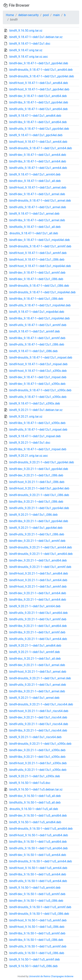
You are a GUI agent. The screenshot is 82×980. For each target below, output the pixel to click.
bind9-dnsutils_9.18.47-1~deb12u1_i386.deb (39, 286)
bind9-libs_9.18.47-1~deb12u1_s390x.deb (37, 423)
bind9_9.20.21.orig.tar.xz (26, 417)
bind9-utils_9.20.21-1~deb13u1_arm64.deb (38, 639)
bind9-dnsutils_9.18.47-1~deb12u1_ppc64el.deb (42, 76)
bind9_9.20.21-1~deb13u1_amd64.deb (35, 646)
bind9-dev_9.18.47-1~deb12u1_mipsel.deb (38, 377)
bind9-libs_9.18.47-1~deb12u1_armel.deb (37, 220)
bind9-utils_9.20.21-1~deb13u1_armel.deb (38, 685)
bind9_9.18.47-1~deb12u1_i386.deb (34, 351)
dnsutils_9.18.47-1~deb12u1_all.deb (34, 233)
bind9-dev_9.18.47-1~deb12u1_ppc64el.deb (39, 63)
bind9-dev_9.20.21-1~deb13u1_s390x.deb (38, 750)
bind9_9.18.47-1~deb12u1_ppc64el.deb (36, 135)
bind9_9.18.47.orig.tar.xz (26, 50)
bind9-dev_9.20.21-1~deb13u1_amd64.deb (38, 560)
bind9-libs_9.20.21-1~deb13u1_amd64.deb (38, 626)
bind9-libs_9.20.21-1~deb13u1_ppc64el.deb (39, 521)
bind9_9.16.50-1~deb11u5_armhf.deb (35, 959)
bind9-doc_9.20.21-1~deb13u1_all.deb (35, 659)
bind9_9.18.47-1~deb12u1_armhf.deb (35, 331)
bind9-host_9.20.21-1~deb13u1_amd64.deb (39, 573)
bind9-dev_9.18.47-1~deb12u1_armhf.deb (37, 273)
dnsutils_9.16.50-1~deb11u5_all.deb (34, 809)
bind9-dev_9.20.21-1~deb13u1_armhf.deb (37, 541)
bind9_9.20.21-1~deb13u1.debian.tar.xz (36, 410)
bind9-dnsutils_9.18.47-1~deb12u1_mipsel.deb (41, 358)
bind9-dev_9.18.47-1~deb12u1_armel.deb (37, 194)
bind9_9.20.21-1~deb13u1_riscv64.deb (36, 737)
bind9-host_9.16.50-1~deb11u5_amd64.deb (39, 835)
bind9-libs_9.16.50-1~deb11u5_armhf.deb (37, 933)
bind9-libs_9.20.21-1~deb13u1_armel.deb (37, 691)
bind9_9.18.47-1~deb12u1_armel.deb (34, 214)
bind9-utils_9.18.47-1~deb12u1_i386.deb (37, 344)
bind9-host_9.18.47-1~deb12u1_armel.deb (38, 188)
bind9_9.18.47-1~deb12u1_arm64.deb (35, 174)
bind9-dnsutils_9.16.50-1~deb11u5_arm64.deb (41, 861)
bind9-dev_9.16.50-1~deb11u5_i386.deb (36, 901)
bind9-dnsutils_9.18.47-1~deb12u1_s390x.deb (40, 390)
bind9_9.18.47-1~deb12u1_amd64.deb (35, 116)
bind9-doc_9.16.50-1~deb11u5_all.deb (35, 796)
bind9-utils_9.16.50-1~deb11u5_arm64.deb (38, 881)
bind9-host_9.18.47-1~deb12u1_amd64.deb (39, 83)
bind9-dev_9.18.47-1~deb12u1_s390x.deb (38, 384)
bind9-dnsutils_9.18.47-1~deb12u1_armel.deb (40, 201)
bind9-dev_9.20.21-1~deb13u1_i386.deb (36, 475)
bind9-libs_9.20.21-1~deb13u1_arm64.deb (38, 600)
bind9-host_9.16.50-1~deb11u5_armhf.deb (38, 920)
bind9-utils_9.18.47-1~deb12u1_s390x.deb (38, 397)
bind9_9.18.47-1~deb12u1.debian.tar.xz (36, 37)
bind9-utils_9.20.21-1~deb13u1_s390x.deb (38, 770)
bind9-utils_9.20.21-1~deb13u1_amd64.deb (39, 613)
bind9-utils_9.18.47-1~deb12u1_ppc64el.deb (39, 129)
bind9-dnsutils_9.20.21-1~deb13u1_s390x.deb (40, 744)
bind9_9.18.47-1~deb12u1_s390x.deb (35, 403)
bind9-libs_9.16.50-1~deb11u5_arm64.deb (38, 874)
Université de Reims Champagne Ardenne (51, 976)
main (56, 15)
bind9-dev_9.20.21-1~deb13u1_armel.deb (37, 665)
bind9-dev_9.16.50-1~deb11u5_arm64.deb (38, 855)
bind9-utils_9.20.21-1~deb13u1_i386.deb (37, 534)
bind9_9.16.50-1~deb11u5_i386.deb (34, 966)
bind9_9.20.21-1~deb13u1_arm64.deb (35, 606)
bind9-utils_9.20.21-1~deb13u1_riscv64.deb (39, 724)
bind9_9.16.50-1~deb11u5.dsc (30, 783)
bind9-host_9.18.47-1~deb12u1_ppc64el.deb (39, 89)
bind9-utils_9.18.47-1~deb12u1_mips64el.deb (40, 305)
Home (10, 15)
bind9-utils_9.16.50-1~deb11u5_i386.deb (37, 953)
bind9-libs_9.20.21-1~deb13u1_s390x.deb (37, 757)
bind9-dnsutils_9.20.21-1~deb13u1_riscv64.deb (41, 704)
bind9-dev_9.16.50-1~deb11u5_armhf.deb (37, 894)
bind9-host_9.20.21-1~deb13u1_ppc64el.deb (39, 488)
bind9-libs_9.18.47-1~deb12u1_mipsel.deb (38, 449)
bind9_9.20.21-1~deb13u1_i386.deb (34, 515)
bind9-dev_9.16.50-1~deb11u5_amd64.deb (38, 816)
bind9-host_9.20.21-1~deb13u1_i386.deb (37, 482)
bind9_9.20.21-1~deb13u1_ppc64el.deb (36, 528)
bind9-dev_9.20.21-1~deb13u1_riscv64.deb (38, 717)
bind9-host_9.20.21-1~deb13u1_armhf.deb (38, 587)
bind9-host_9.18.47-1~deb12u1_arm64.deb (38, 142)
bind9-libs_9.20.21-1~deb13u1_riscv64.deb (38, 730)
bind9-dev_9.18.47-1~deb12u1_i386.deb (36, 279)
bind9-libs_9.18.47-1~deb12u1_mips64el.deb (40, 318)
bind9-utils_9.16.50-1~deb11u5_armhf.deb (38, 946)
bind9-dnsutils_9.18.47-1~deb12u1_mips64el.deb (43, 292)
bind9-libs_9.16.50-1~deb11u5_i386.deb (36, 940)
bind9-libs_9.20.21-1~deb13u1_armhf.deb (37, 632)
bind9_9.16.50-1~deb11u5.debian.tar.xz (36, 789)
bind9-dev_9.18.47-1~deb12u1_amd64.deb (38, 96)
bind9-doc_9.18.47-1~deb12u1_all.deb (35, 181)
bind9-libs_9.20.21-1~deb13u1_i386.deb (36, 502)
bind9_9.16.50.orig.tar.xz (26, 31)
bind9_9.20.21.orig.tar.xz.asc (29, 456)
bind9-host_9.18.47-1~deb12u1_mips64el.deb (40, 266)
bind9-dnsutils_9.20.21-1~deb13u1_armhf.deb (40, 567)
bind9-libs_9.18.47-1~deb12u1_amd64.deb (38, 122)
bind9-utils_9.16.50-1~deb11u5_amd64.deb (39, 848)
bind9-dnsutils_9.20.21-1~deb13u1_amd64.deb (41, 554)
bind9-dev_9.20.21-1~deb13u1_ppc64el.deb (39, 469)
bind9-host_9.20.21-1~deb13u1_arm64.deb (38, 580)
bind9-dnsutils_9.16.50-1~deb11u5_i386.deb (39, 914)
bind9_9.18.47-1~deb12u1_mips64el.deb (37, 312)
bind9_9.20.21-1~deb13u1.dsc (30, 443)
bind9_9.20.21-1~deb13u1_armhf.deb (35, 652)
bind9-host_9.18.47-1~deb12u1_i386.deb (37, 260)
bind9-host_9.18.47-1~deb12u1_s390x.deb (38, 371)
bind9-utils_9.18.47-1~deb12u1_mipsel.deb (38, 430)
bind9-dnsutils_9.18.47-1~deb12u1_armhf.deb (40, 246)
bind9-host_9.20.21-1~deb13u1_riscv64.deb (39, 711)
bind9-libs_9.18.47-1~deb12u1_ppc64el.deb (39, 102)
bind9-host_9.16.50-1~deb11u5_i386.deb (37, 927)
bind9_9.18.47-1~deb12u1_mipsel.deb (35, 436)
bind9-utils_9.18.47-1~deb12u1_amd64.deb (39, 109)
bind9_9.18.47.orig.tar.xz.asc (29, 57)
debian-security (28, 15)
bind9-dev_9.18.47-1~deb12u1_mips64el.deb (40, 240)
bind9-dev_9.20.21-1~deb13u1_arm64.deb (38, 593)
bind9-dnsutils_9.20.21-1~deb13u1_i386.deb (39, 495)
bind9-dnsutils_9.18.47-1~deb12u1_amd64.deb (41, 70)
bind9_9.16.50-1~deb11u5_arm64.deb (35, 888)
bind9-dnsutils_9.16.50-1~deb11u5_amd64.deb (41, 829)
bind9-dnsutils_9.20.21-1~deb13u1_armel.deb (40, 678)
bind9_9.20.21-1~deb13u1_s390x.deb (35, 776)
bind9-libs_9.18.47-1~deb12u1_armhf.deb (37, 338)
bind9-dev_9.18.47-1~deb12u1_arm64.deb (38, 155)
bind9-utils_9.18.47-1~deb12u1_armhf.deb (38, 325)
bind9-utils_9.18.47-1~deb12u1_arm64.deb (38, 168)
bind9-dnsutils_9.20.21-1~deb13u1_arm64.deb (41, 547)
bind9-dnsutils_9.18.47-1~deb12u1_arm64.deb (41, 148)
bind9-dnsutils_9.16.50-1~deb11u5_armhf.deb (40, 907)
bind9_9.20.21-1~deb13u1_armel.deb (34, 698)
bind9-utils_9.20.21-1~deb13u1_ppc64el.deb (39, 508)
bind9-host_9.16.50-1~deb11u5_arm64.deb (38, 868)
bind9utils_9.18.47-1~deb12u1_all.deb (35, 227)
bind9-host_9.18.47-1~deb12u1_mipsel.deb (38, 364)
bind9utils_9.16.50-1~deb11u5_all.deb (35, 803)
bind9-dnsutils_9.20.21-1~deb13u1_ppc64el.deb (42, 462)
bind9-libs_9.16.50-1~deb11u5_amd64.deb (38, 842)
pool (46, 15)
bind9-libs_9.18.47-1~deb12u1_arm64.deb (38, 161)
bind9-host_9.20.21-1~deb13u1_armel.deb (38, 672)
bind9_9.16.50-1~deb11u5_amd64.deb (35, 822)
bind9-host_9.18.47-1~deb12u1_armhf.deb (38, 253)
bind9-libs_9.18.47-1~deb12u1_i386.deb (36, 299)
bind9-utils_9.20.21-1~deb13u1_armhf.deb (38, 619)
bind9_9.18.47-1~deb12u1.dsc (30, 44)
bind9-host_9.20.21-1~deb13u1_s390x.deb (38, 763)
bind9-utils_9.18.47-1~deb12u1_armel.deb (38, 207)
